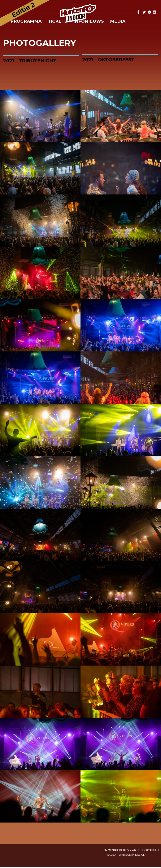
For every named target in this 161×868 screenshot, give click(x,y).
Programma (26, 21)
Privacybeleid (149, 851)
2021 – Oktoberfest (108, 60)
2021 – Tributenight (30, 61)
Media (118, 21)
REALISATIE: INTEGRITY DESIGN (125, 856)
